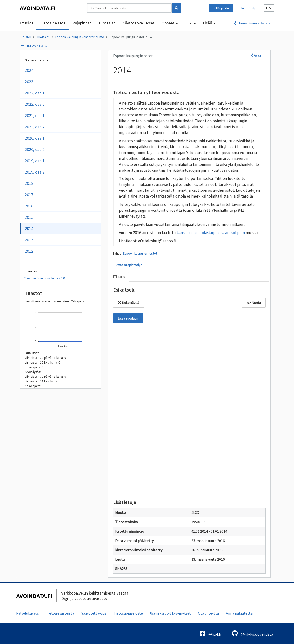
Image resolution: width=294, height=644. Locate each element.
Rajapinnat (82, 23)
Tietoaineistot (53, 23)
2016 (29, 206)
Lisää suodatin (128, 318)
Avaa (255, 55)
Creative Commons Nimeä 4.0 (44, 278)
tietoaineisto (36, 45)
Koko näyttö (129, 303)
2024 (29, 70)
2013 (29, 240)
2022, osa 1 (35, 93)
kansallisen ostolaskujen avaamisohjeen (211, 233)
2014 (148, 37)
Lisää (209, 23)
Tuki (190, 23)
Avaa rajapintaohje (129, 265)
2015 (29, 217)
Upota (254, 303)
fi (269, 8)
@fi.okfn (211, 633)
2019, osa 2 (35, 172)
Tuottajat (107, 23)
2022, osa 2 (35, 104)
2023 (29, 82)
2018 (29, 183)
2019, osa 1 (35, 161)
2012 (29, 251)
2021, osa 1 (35, 115)
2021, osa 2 (35, 127)
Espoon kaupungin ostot (127, 37)
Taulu (119, 277)
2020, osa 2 (35, 149)
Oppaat (170, 23)
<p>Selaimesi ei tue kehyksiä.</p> (189, 410)
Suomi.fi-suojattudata (254, 23)
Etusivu (26, 23)
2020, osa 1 (35, 138)
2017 (29, 195)
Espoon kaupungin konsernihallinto (80, 37)
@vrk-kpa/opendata (252, 633)
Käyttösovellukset (138, 23)
